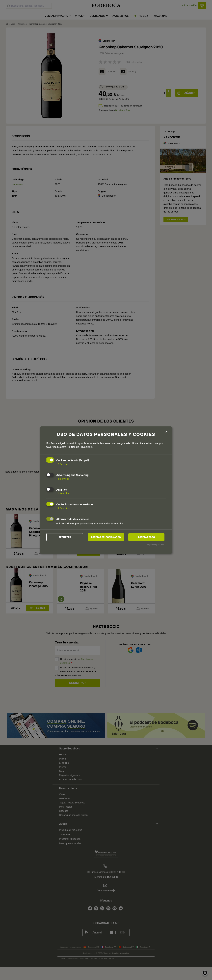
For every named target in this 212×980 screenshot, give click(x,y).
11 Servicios (63, 479)
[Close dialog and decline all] (166, 432)
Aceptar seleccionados (106, 537)
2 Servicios (63, 493)
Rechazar (65, 537)
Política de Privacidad (79, 447)
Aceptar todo (146, 537)
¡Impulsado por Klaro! (156, 545)
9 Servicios (63, 464)
